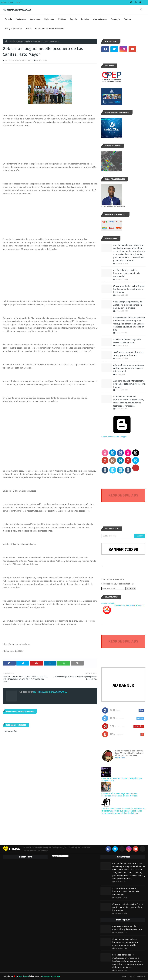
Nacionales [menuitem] (21, 19)
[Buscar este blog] (118, 536)
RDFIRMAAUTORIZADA (51, 976)
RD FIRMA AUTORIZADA (17, 10)
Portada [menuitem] (8, 19)
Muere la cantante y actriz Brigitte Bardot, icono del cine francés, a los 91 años (129, 289)
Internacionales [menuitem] (100, 19)
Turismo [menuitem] (128, 19)
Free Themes (24, 976)
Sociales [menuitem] (85, 19)
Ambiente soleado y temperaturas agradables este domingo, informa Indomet (129, 384)
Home (4, 2)
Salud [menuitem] (29, 29)
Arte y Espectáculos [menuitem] (13, 29)
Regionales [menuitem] (49, 19)
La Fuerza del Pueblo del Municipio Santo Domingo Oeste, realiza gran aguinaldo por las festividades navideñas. (129, 401)
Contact (18, 2)
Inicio (7, 41)
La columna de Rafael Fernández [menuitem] (50, 29)
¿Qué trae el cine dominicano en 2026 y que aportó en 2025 (128, 354)
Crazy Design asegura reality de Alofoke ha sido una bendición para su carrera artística (128, 305)
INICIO (124, 976)
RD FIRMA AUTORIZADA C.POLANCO (19, 60)
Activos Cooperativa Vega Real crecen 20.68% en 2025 (127, 341)
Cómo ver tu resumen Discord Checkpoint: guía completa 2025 (127, 928)
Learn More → (121, 758)
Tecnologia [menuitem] (115, 19)
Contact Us (141, 976)
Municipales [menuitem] (35, 19)
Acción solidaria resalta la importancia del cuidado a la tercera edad (127, 273)
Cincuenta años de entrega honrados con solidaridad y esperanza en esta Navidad (119, 795)
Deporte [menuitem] (74, 19)
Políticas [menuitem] (62, 19)
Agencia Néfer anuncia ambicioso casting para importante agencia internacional (129, 368)
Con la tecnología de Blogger (122, 436)
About (11, 2)
